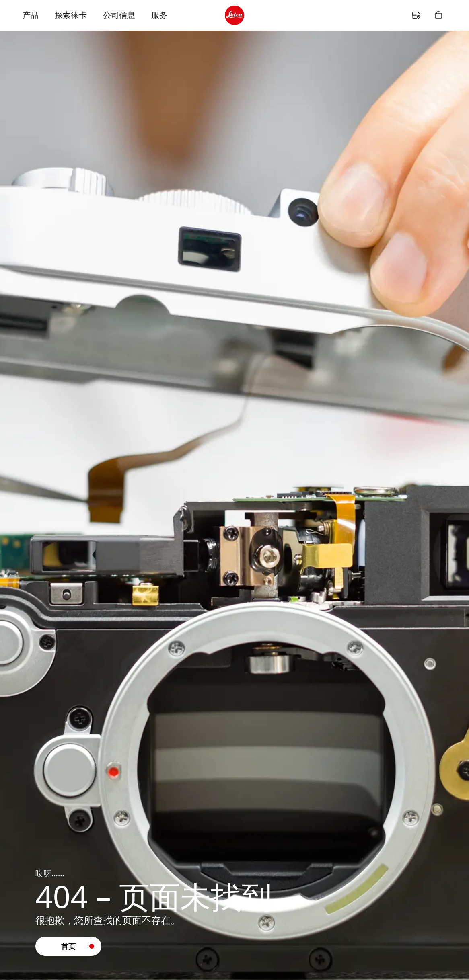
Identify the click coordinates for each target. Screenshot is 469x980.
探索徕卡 (71, 15)
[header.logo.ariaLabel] (234, 15)
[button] (68, 946)
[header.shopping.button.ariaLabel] (438, 15)
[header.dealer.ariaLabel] (416, 15)
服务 (159, 15)
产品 (31, 15)
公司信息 (119, 15)
